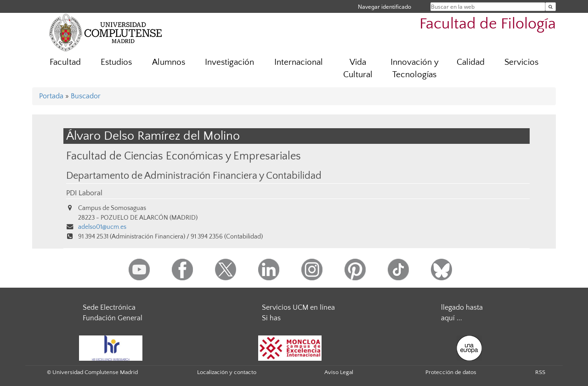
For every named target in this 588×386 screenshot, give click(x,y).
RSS (540, 372)
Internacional (299, 62)
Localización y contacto (227, 372)
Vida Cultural (358, 68)
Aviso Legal (339, 372)
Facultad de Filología (488, 24)
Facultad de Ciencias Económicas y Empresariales (184, 156)
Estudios (116, 62)
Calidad (471, 62)
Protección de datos (451, 372)
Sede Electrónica (109, 307)
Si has (271, 318)
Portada (51, 96)
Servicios (521, 62)
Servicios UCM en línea (298, 307)
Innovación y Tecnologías (415, 68)
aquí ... (452, 318)
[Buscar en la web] (551, 7)
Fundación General (113, 318)
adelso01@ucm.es (102, 227)
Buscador (86, 96)
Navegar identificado (384, 7)
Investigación (229, 62)
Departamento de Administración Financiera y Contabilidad (194, 176)
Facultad (65, 62)
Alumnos (169, 62)
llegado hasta (462, 307)
